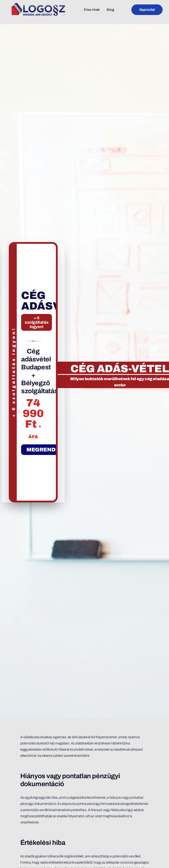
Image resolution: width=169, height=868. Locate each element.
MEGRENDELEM (49, 450)
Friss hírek (92, 10)
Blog (110, 10)
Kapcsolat (147, 10)
